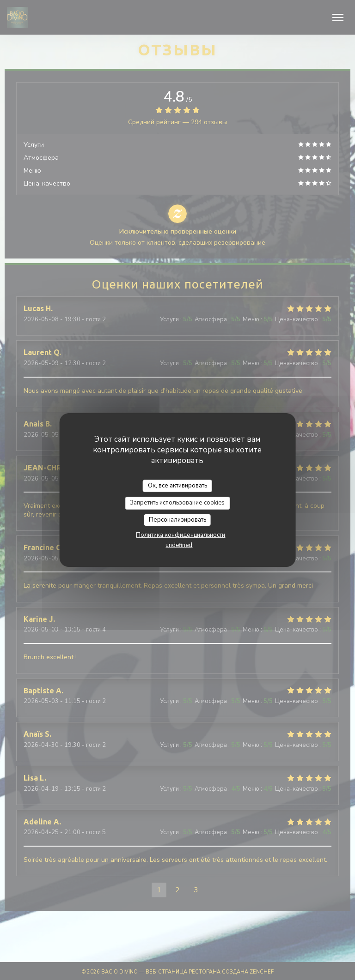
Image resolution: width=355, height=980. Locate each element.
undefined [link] (179, 545)
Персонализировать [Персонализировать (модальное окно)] (177, 520)
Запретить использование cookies (177, 503)
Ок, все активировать (177, 486)
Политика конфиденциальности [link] (181, 535)
